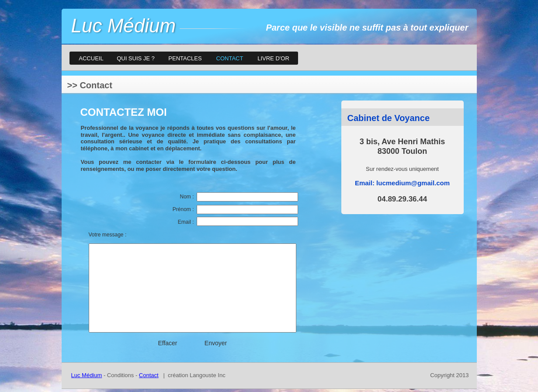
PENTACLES (185, 58)
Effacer (167, 343)
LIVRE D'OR (273, 58)
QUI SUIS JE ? (136, 58)
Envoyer (216, 343)
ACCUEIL (91, 58)
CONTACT (230, 58)
